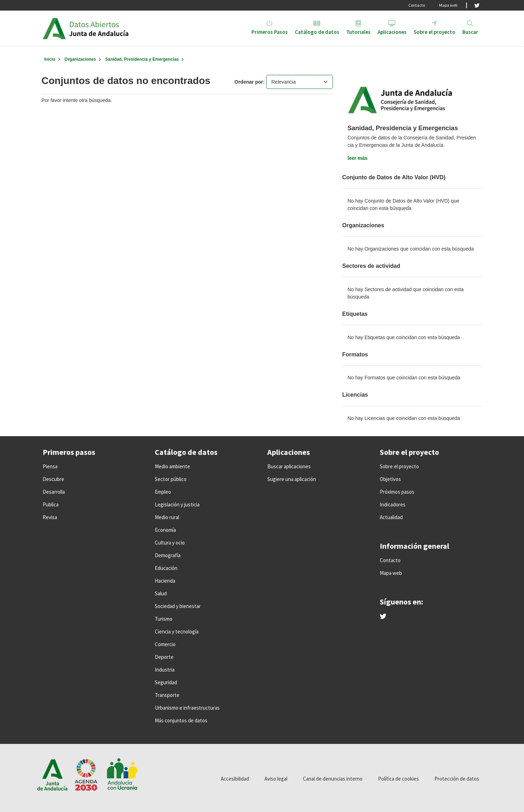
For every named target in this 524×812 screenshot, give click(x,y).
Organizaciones (80, 59)
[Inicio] (50, 59)
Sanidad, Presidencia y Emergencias (142, 59)
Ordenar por (249, 82)
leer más (358, 158)
